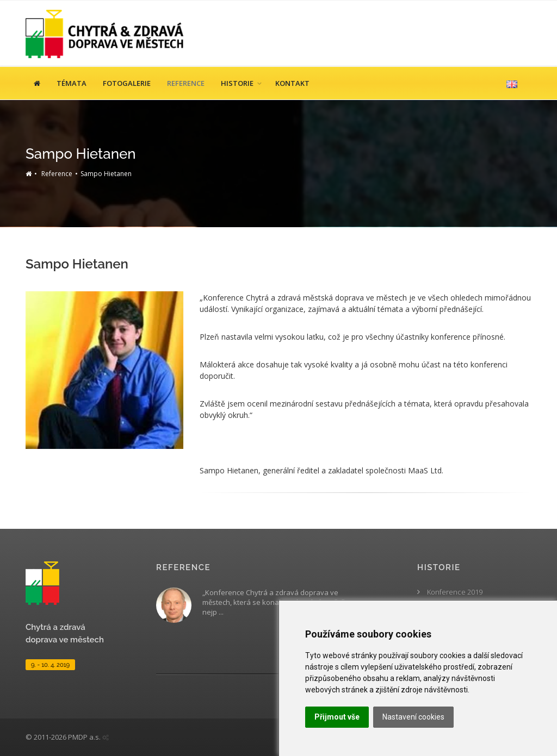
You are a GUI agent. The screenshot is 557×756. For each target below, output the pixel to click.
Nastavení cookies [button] (413, 717)
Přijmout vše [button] (337, 717)
